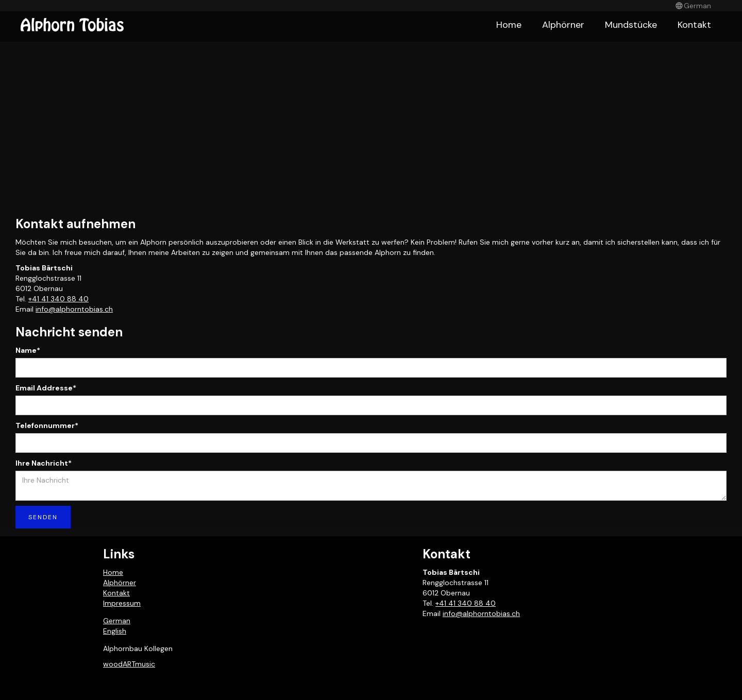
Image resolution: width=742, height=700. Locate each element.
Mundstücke (631, 25)
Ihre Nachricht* (44, 463)
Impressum (122, 603)
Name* (28, 350)
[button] (693, 6)
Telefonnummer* (47, 425)
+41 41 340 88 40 (58, 299)
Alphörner (563, 25)
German (117, 621)
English (115, 631)
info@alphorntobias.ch (74, 309)
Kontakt (694, 25)
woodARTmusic (129, 664)
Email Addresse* (46, 388)
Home (509, 25)
